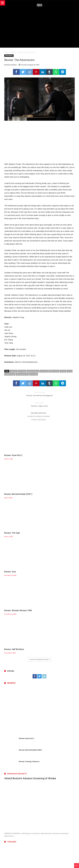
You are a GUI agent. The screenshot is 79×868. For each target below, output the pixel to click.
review (63, 371)
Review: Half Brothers (51, 522)
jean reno (44, 371)
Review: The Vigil (12, 487)
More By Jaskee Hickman (39, 416)
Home (6, 52)
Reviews (14, 52)
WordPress (51, 863)
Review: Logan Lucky (39, 404)
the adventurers (22, 374)
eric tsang (22, 371)
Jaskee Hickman (11, 65)
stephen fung (10, 374)
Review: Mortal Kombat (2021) (55, 452)
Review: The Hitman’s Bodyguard (39, 394)
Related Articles (39, 413)
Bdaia (67, 863)
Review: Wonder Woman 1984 (18, 522)
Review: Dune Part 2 (13, 452)
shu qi (70, 371)
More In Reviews (39, 420)
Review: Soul (46, 487)
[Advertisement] (42, 27)
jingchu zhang (54, 371)
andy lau (14, 371)
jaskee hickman (33, 371)
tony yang (33, 374)
